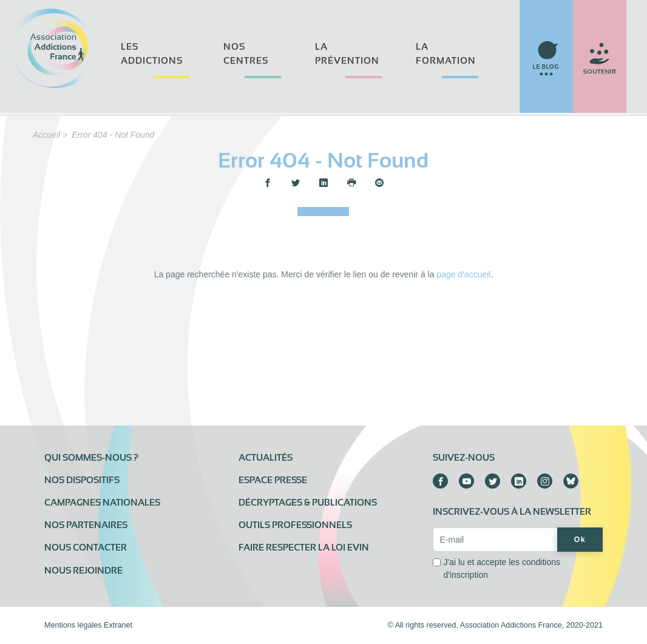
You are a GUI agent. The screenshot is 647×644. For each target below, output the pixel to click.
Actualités (266, 458)
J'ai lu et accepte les (502, 568)
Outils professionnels (295, 525)
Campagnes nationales (102, 503)
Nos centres (246, 54)
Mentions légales (73, 625)
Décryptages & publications (308, 503)
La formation (446, 54)
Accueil (46, 135)
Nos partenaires (86, 525)
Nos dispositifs (82, 480)
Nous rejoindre (83, 571)
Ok (580, 540)
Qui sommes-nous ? (91, 458)
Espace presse (273, 480)
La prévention (347, 54)
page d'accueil (463, 274)
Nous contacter (86, 547)
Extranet (118, 625)
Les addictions (152, 54)
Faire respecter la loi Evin (304, 547)
